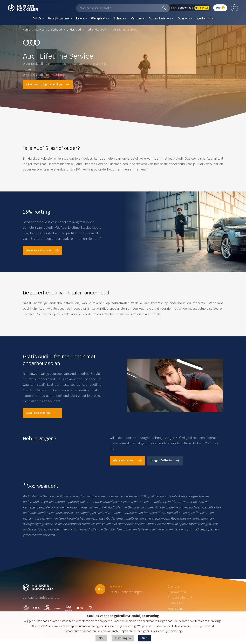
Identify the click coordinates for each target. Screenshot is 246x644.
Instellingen (123, 638)
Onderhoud (74, 30)
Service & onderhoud (49, 30)
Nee (101, 638)
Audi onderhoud (96, 30)
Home (27, 30)
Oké (145, 638)
